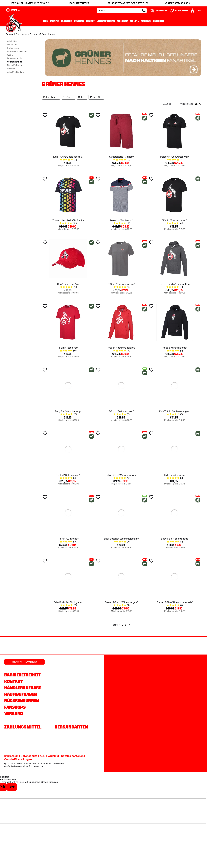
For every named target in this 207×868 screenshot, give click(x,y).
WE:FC (10, 55)
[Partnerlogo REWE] (15, 646)
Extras (146, 21)
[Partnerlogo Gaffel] (192, 646)
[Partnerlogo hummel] (74, 646)
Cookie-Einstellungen (18, 759)
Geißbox (11, 69)
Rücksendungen (22, 701)
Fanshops (15, 707)
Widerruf (53, 756)
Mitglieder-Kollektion (17, 51)
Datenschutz (29, 756)
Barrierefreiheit (22, 675)
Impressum (11, 756)
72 (200, 104)
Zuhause (122, 21)
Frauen (79, 21)
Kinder (91, 21)
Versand (14, 714)
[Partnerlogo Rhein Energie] (44, 646)
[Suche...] (122, 11)
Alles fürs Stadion (15, 72)
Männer (67, 21)
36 (196, 104)
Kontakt (14, 681)
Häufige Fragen (21, 694)
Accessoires (106, 21)
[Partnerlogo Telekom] (133, 646)
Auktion (158, 21)
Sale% (134, 21)
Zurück (9, 34)
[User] (196, 11)
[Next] (129, 625)
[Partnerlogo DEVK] (104, 646)
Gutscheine (13, 45)
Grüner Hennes (14, 62)
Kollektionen (13, 48)
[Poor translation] (12, 787)
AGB (43, 756)
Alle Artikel (12, 41)
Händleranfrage (23, 688)
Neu (46, 21)
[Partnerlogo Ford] (163, 646)
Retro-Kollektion (15, 65)
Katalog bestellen (72, 756)
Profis (55, 21)
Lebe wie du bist (15, 58)
